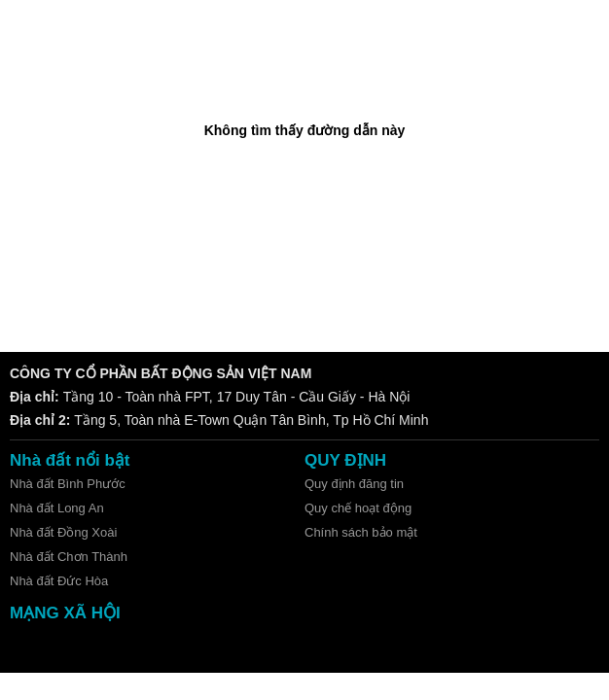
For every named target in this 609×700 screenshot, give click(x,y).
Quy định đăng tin (354, 484)
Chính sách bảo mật (361, 532)
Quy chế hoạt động (358, 508)
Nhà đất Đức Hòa (59, 581)
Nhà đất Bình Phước (68, 484)
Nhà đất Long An (57, 508)
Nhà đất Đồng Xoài (63, 532)
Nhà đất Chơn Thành (69, 557)
